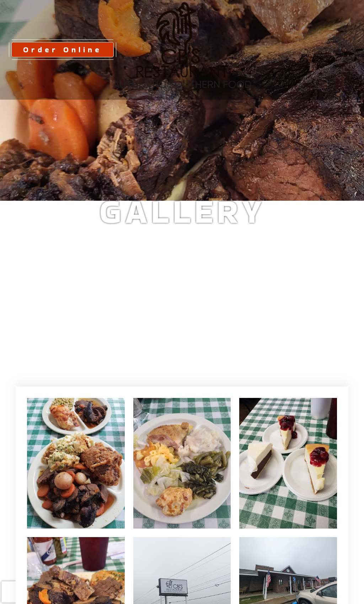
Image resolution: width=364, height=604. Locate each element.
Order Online (63, 49)
